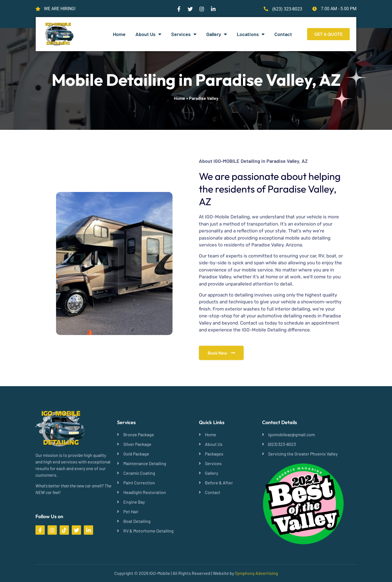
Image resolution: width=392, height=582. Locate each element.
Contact (283, 34)
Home (119, 34)
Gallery (217, 34)
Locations (251, 34)
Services (184, 34)
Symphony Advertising (256, 573)
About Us (148, 34)
